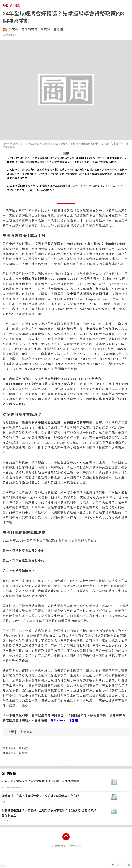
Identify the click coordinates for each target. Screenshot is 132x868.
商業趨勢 (15, 6)
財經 (5, 6)
